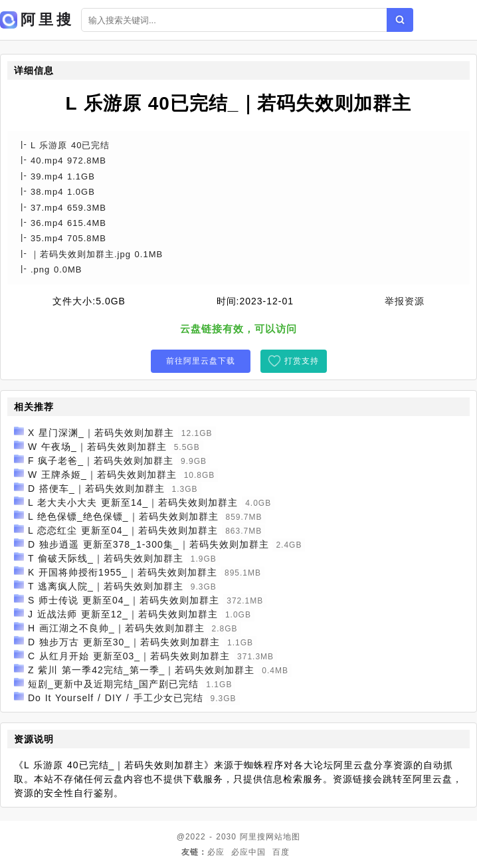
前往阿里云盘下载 (201, 361)
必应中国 (248, 852)
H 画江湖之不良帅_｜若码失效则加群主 (116, 628)
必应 (216, 852)
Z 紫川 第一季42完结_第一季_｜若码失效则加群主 (141, 670)
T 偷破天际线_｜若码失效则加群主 (106, 558)
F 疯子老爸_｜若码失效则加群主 (101, 461)
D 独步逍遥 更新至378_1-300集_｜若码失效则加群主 (148, 544)
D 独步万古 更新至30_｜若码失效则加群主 (124, 642)
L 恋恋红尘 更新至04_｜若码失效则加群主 (123, 530)
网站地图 (283, 837)
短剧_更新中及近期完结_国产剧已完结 (114, 684)
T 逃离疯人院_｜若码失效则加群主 (106, 586)
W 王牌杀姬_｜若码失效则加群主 (102, 475)
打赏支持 (302, 361)
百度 (281, 852)
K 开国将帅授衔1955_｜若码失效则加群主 (123, 572)
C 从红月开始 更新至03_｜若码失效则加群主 (129, 656)
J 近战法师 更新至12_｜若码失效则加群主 (123, 614)
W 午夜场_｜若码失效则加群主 (97, 447)
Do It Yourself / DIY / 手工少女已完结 (116, 698)
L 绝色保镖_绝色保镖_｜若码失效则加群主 (123, 516)
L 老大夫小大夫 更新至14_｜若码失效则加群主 (133, 502)
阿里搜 (253, 837)
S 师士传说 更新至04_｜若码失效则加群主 (124, 600)
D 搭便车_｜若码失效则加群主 (96, 488)
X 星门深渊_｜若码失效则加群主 (101, 433)
